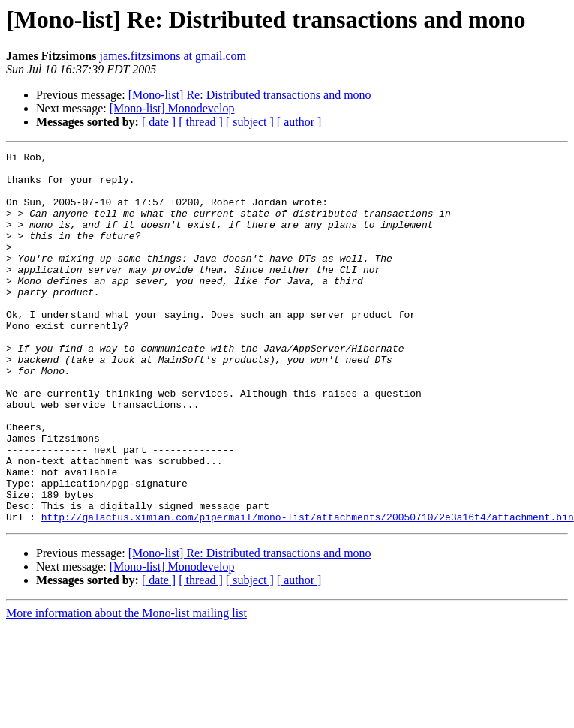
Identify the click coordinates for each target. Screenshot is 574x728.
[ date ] (159, 122)
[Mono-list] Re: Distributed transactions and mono (250, 95)
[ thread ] (201, 122)
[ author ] (299, 122)
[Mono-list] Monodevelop (172, 108)
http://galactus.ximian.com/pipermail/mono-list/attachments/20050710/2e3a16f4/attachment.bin (308, 591)
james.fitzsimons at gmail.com (173, 56)
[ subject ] (250, 122)
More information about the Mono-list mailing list (126, 687)
